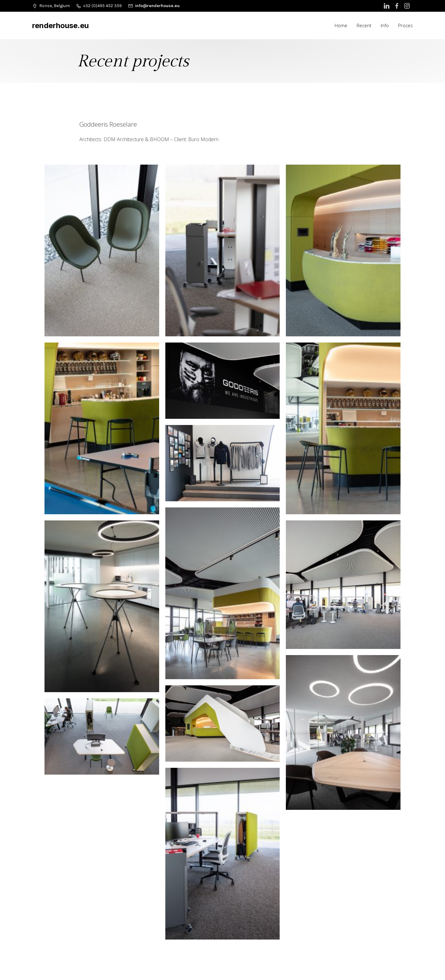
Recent (364, 26)
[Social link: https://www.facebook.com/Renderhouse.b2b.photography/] (398, 6)
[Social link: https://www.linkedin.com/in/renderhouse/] (387, 6)
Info (385, 26)
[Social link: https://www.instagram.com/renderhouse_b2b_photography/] (408, 6)
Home (341, 26)
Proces (405, 26)
